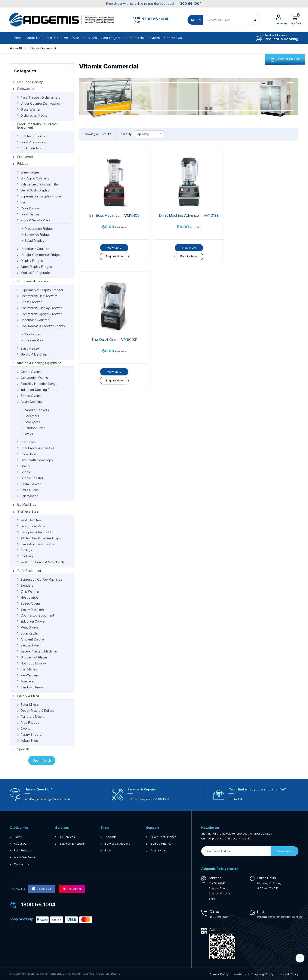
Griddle (26, 472)
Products (111, 837)
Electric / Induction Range (39, 384)
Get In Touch (42, 761)
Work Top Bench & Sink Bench (42, 562)
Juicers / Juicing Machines (39, 651)
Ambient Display (33, 639)
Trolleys (26, 550)
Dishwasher (26, 89)
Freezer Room (35, 340)
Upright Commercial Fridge (40, 255)
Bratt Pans (28, 442)
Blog (108, 851)
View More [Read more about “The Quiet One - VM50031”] (260, 247)
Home (16, 38)
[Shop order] (149, 134)
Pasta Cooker (31, 484)
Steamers (32, 416)
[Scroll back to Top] (300, 958)
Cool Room (33, 334)
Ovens (25, 729)
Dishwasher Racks (34, 116)
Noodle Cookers (37, 410)
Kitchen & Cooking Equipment (39, 363)
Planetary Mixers (33, 717)
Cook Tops (29, 454)
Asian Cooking (31, 402)
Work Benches (31, 520)
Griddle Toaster (32, 478)
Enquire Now (114, 256)
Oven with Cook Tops (37, 460)
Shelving (27, 556)
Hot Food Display (30, 82)
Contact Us (173, 38)
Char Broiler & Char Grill (37, 448)
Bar (23, 202)
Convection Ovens (34, 378)
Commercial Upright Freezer (41, 314)
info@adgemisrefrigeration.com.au (47, 799)
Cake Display (30, 208)
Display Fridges (32, 261)
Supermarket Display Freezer (42, 290)
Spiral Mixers (30, 705)
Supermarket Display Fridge (41, 196)
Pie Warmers (30, 675)
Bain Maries (29, 669)
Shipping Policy (262, 974)
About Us (33, 38)
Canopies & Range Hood (38, 532)
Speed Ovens (31, 396)
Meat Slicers (30, 627)
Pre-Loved (25, 157)
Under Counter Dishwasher (40, 104)
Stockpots (33, 422)
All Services (67, 837)
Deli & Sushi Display (35, 190)
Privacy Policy (219, 974)
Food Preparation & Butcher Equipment (38, 126)
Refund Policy (289, 974)
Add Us (215, 930)
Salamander (29, 496)
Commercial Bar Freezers (39, 296)
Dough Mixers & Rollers (37, 711)
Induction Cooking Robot (39, 390)
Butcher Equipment (35, 136)
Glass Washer (30, 110)
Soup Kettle (29, 633)
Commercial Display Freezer (41, 308)
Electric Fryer (30, 645)
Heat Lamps (30, 597)
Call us (215, 912)
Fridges (23, 164)
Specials (23, 749)
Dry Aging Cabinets (35, 178)
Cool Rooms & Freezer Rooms (43, 326)
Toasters (27, 681)
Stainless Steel (28, 511)
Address (215, 878)
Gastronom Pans (33, 526)
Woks (29, 434)
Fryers (25, 466)
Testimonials (136, 38)
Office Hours (267, 878)
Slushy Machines (33, 609)
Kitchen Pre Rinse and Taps (41, 538)
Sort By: (126, 134)
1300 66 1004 (190, 4)
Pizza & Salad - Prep (35, 220)
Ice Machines (27, 505)
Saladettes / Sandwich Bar (40, 184)
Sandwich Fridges (38, 235)
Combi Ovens (31, 372)
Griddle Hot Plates (34, 657)
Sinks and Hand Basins (37, 544)
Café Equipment (29, 571)
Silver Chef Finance (163, 837)
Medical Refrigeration (36, 273)
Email (261, 912)
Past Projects (112, 38)
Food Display (30, 214)
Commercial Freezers (33, 281)
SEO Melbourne (109, 974)
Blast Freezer (30, 348)
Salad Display (35, 241)
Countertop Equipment (37, 615)
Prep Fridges (30, 723)
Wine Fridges (30, 172)
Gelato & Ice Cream (35, 354)
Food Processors (33, 142)
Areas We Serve (24, 857)
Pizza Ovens (30, 490)
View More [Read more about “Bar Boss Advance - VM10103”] (114, 247)
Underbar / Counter (35, 249)
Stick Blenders (31, 148)
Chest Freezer (31, 302)
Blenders (27, 586)
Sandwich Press (32, 687)
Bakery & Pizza (28, 696)
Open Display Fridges (36, 267)
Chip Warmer (30, 592)
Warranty (240, 974)
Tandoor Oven (35, 428)
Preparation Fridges (39, 229)
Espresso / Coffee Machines (41, 580)
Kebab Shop (29, 741)
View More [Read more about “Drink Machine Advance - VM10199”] (187, 247)
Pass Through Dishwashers (40, 98)
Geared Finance (161, 844)
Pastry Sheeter (32, 735)
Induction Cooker (33, 621)
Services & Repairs (72, 844)
